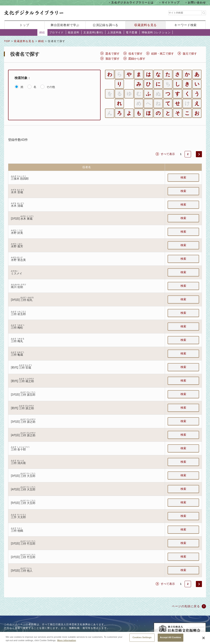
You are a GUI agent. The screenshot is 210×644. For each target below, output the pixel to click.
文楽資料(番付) (93, 32)
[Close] (204, 639)
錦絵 (42, 32)
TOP (7, 41)
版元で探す (190, 54)
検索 (183, 177)
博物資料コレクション (156, 32)
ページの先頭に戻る (186, 606)
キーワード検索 (185, 25)
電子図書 (132, 32)
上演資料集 (114, 32)
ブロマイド (57, 32)
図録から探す (137, 59)
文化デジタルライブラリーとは (132, 3)
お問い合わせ (197, 3)
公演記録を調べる (106, 25)
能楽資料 (74, 32)
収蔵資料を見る (145, 25)
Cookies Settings (142, 639)
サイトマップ (171, 3)
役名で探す (135, 54)
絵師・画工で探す (163, 54)
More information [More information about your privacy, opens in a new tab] (67, 642)
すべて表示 (168, 154)
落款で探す (112, 59)
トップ (24, 25)
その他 (51, 87)
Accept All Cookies (171, 639)
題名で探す (112, 54)
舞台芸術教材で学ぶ (65, 25)
